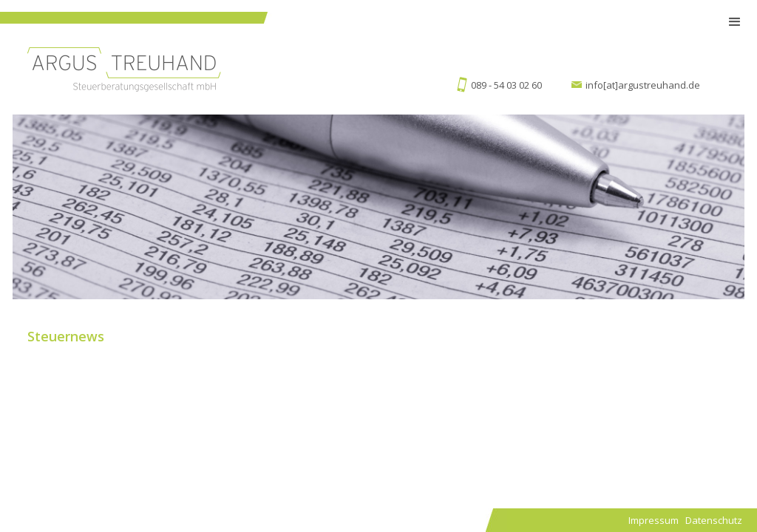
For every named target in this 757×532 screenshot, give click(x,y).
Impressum (654, 520)
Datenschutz (714, 520)
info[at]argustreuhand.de (643, 85)
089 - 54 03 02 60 (506, 85)
